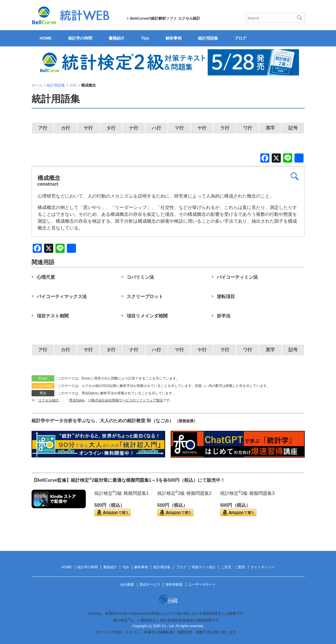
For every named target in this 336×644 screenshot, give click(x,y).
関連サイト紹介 (204, 567)
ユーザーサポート (202, 584)
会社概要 (127, 584)
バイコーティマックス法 (62, 297)
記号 (293, 128)
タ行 (111, 128)
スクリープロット (145, 297)
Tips (145, 38)
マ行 (179, 128)
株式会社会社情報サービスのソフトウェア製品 (127, 400)
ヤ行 (202, 128)
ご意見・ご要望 (233, 567)
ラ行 (225, 128)
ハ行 (156, 128)
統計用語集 (208, 38)
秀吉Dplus (77, 400)
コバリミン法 (140, 277)
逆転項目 (226, 297)
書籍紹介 (117, 38)
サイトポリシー (263, 567)
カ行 (65, 128)
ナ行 (134, 128)
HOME (46, 38)
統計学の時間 (80, 38)
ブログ (240, 38)
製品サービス (150, 584)
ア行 (43, 128)
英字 (270, 128)
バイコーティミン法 (237, 277)
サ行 (88, 128)
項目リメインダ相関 (147, 316)
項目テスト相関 (53, 316)
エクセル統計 (49, 400)
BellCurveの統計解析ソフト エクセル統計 (165, 18)
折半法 (224, 316)
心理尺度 (46, 277)
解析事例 (174, 38)
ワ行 (248, 128)
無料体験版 (174, 584)
